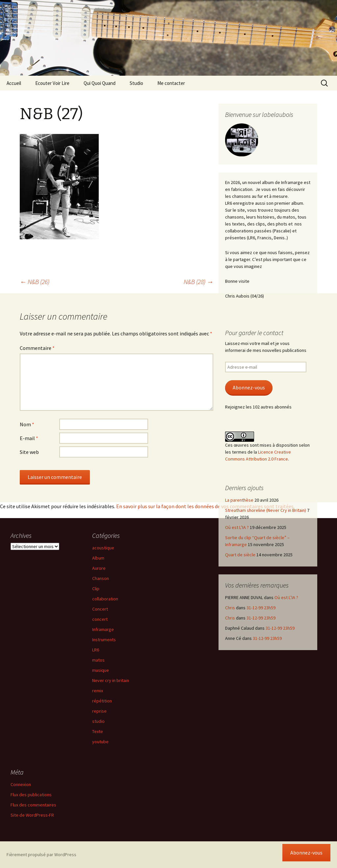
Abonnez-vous (249, 388)
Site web (29, 452)
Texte (98, 731)
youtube (100, 742)
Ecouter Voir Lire (52, 83)
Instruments (104, 640)
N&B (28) (198, 282)
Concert (100, 609)
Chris (230, 608)
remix (98, 691)
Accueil (14, 83)
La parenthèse (239, 500)
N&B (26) (35, 282)
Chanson (101, 578)
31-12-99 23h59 (261, 608)
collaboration (105, 599)
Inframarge (103, 629)
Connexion (21, 784)
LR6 (96, 650)
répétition (102, 701)
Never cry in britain (111, 680)
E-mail (29, 438)
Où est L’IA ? (237, 527)
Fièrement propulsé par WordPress (41, 855)
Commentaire (37, 348)
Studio (136, 83)
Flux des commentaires (33, 805)
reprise (99, 711)
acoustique (103, 548)
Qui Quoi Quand (100, 83)
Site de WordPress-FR (32, 815)
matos (98, 660)
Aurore (99, 568)
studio (98, 721)
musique (101, 670)
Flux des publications (31, 795)
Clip (96, 589)
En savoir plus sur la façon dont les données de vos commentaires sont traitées (205, 506)
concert (100, 619)
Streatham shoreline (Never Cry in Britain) (266, 510)
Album (98, 558)
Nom (27, 424)
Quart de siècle (240, 555)
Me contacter (171, 83)
